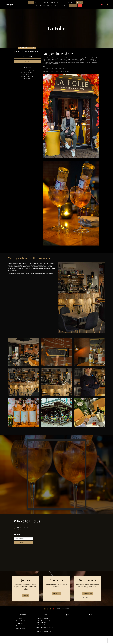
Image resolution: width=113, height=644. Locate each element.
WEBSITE (23, 623)
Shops (73, 3)
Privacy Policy (20, 631)
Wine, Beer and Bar (50, 3)
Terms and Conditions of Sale (44, 640)
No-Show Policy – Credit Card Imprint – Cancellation (44, 630)
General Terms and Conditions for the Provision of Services (45, 636)
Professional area (65, 617)
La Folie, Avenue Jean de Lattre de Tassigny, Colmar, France (28, 52)
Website (27, 62)
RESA (45, 623)
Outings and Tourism (63, 3)
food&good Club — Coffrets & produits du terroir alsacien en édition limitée (49, 6)
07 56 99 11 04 (27, 57)
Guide (31, 3)
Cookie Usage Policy (21, 634)
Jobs (80, 6)
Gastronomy (38, 3)
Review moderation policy (43, 633)
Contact (58, 617)
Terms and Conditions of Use (23, 629)
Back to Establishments (27, 48)
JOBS (68, 623)
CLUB (90, 623)
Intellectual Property (21, 636)
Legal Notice (19, 626)
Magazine (80, 3)
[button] (103, 4)
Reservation (73, 6)
